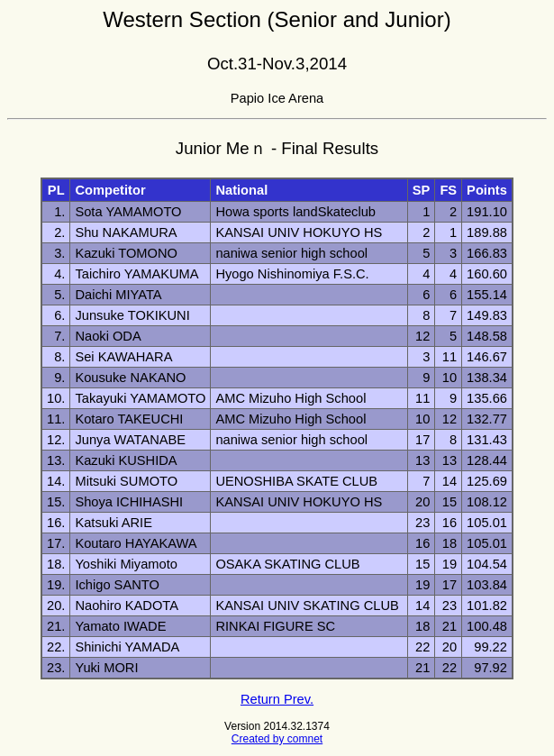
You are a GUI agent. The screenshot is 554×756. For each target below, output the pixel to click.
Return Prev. (277, 699)
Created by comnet (277, 739)
